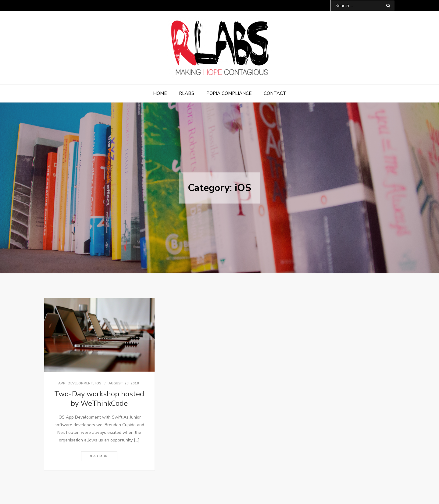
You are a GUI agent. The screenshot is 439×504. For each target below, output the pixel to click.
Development (80, 383)
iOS (98, 383)
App (62, 383)
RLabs (187, 93)
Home (160, 93)
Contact (275, 93)
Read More (99, 456)
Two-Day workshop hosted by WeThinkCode (99, 399)
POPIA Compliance (229, 93)
